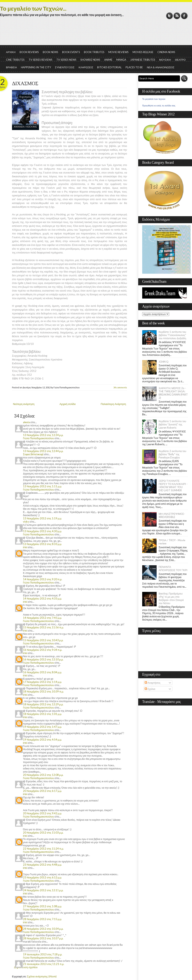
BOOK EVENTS (71, 52)
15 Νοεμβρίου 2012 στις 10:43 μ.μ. (43, 640)
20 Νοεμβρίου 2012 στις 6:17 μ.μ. (42, 791)
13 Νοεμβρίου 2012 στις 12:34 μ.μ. (43, 435)
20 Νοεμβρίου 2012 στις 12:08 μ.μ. (43, 775)
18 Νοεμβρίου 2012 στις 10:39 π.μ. (43, 691)
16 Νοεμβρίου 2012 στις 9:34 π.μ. (43, 650)
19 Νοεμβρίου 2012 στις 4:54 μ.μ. (42, 740)
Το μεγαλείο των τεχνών (154, 99)
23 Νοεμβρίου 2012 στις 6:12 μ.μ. (42, 877)
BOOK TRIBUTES (94, 52)
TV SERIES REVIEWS (40, 60)
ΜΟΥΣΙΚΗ (165, 60)
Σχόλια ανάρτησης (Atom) (42, 976)
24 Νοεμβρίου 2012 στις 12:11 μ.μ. (43, 890)
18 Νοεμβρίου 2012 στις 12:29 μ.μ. (43, 704)
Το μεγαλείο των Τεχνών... (33, 8)
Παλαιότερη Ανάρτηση (113, 404)
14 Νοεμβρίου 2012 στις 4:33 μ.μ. (42, 598)
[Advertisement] (96, 34)
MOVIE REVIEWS (118, 52)
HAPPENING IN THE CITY (36, 67)
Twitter (169, 16)
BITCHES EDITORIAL (109, 67)
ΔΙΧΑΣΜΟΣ (25, 83)
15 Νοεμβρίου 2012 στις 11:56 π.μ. (43, 627)
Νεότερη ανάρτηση (24, 404)
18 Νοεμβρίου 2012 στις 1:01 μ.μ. (42, 714)
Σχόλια (150, 689)
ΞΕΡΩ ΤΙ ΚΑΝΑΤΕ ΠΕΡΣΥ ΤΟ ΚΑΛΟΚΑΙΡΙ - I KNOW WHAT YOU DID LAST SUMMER (173, 485)
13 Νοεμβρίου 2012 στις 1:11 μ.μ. (42, 486)
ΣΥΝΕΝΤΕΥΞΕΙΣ (65, 67)
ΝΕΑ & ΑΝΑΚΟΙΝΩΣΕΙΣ (161, 67)
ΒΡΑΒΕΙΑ (11, 67)
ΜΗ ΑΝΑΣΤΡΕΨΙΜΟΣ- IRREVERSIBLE (172, 515)
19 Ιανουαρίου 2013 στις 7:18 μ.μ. (43, 954)
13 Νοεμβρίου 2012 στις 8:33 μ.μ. (42, 544)
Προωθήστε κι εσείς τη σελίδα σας (159, 106)
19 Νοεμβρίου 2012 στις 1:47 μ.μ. (42, 727)
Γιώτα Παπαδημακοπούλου (38, 438)
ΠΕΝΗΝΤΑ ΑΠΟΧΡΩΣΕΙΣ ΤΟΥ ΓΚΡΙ (173, 568)
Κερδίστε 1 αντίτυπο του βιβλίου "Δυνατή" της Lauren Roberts (172, 424)
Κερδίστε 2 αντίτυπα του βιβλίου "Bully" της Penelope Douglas (172, 454)
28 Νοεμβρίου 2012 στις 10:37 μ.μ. (43, 938)
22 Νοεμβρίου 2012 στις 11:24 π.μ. (43, 849)
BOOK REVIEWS (29, 52)
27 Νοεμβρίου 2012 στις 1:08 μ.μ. (42, 906)
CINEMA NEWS (166, 52)
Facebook (184, 16)
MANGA (121, 60)
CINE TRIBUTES (15, 60)
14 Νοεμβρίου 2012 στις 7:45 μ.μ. (42, 618)
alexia (26, 422)
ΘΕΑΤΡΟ (180, 60)
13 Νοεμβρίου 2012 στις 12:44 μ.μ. (43, 451)
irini (25, 547)
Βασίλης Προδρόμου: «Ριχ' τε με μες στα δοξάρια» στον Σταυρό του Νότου (171, 598)
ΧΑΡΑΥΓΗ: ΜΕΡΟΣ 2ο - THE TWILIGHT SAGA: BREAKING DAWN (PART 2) (173, 393)
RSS (177, 16)
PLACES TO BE (134, 67)
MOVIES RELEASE (143, 52)
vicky (26, 522)
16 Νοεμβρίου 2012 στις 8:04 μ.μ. (42, 672)
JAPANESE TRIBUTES (143, 60)
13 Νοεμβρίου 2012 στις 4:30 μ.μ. (42, 531)
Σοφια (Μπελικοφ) (33, 454)
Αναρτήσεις (153, 683)
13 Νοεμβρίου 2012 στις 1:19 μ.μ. (42, 518)
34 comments (120, 387)
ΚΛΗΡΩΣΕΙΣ (86, 67)
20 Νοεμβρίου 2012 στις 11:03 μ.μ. (43, 833)
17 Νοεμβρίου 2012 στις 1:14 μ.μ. (42, 682)
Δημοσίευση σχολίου (26, 967)
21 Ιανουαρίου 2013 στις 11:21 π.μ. (44, 964)
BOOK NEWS (50, 52)
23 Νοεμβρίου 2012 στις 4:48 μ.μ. (42, 865)
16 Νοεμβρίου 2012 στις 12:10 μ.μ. (43, 659)
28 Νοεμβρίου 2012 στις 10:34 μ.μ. (43, 929)
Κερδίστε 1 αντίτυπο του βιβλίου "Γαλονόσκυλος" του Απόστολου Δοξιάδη (172, 335)
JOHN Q (163, 362)
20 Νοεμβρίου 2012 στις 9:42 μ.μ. (42, 813)
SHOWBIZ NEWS (90, 60)
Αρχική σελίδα (68, 404)
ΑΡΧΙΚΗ (11, 52)
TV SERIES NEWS (66, 60)
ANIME (108, 60)
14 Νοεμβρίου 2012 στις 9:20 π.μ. (43, 579)
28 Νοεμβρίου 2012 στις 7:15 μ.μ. (42, 919)
